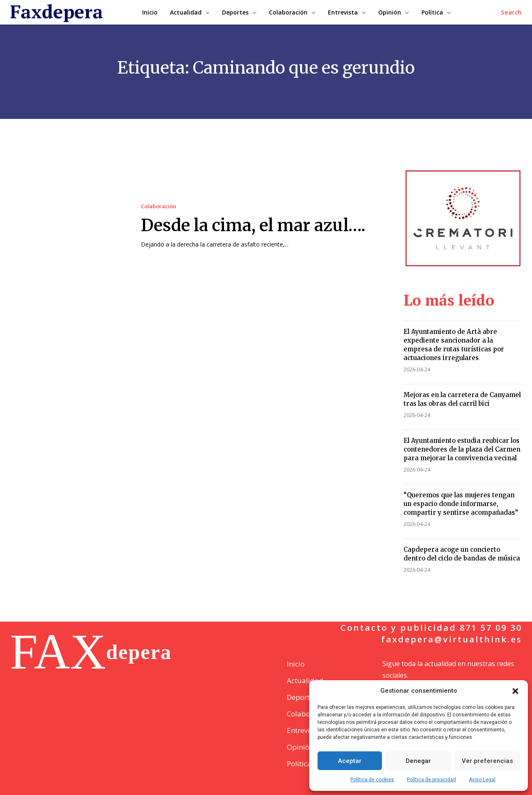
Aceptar (350, 761)
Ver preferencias (487, 761)
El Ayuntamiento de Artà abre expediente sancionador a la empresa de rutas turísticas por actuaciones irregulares (454, 345)
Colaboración (159, 206)
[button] (515, 691)
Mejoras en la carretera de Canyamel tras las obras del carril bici (462, 399)
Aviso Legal (482, 780)
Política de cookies (372, 780)
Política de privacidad (431, 780)
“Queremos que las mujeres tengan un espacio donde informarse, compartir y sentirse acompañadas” (461, 504)
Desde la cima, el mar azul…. (253, 225)
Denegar (418, 761)
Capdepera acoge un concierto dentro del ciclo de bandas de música (462, 554)
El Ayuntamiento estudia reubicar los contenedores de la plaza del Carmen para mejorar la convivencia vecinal (462, 449)
